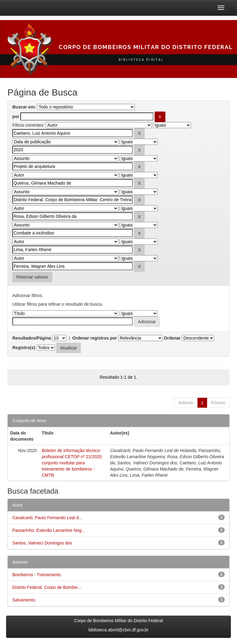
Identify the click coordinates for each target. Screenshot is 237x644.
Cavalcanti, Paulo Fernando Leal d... (47, 518)
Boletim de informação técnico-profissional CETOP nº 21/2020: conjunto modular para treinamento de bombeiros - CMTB (72, 463)
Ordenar (172, 338)
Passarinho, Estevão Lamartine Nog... (49, 530)
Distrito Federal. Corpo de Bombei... (47, 587)
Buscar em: (24, 107)
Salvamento (24, 600)
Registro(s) (24, 348)
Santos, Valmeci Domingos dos (42, 543)
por (16, 116)
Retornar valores (32, 277)
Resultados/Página (32, 338)
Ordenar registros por (95, 338)
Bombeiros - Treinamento (37, 575)
